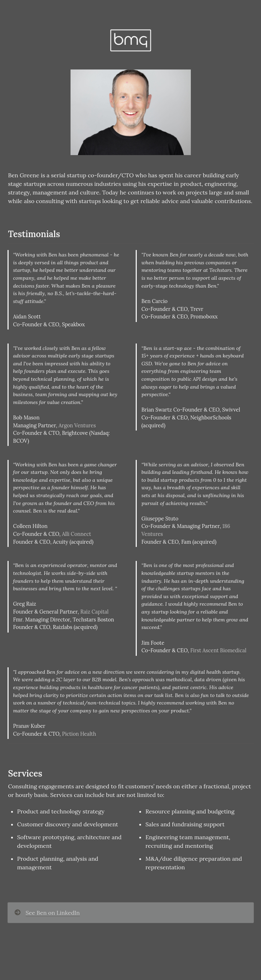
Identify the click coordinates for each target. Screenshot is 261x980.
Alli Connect (77, 534)
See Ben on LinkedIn (53, 913)
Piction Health (79, 734)
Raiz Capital (94, 612)
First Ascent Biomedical (218, 650)
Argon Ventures (77, 426)
